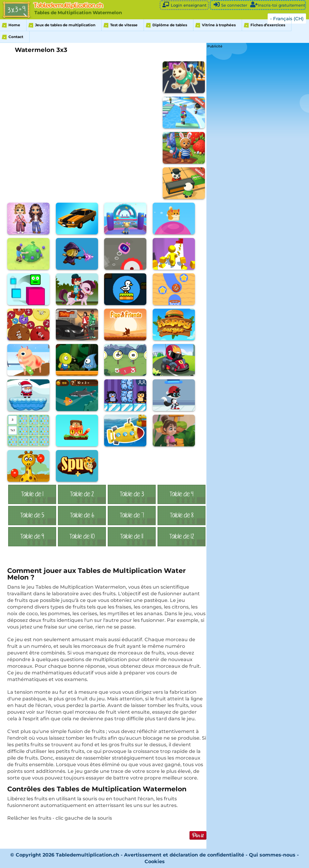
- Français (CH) (287, 19)
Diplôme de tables (170, 25)
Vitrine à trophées (219, 25)
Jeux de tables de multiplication (65, 25)
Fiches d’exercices (268, 25)
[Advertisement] (253, 87)
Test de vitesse (124, 25)
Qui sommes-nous (273, 855)
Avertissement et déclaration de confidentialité (184, 855)
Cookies (155, 862)
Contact (16, 37)
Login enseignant (184, 5)
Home (14, 25)
